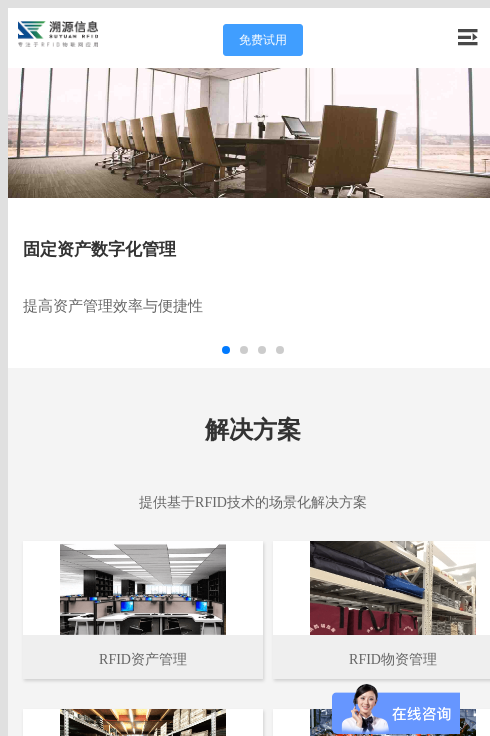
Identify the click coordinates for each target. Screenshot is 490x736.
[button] (226, 350)
